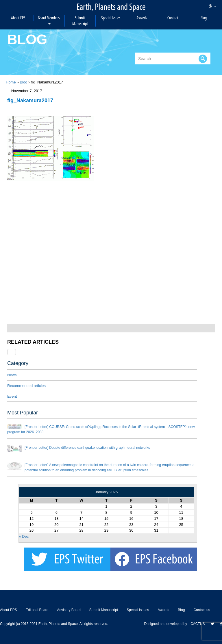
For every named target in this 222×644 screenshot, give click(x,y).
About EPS (18, 18)
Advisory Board (69, 610)
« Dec (24, 536)
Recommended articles (26, 386)
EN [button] (212, 6)
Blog (204, 18)
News (12, 375)
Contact (173, 18)
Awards (142, 18)
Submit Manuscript (80, 21)
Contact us (202, 610)
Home (11, 82)
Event (12, 396)
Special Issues (111, 18)
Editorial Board (37, 610)
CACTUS (198, 624)
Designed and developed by (167, 624)
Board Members (49, 20)
